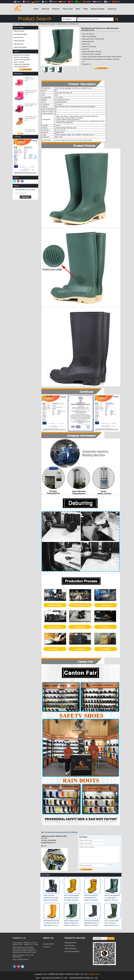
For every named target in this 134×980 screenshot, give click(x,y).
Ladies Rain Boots (19, 41)
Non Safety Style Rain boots (53, 832)
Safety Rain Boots (19, 31)
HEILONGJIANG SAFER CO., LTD (54, 978)
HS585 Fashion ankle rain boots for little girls (31, 120)
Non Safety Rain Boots (30, 24)
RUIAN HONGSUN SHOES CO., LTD (83, 978)
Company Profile (49, 944)
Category (20, 24)
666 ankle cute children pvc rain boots (29, 80)
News (78, 9)
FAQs (86, 9)
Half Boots (65, 832)
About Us (45, 9)
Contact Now (25, 69)
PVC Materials (73, 832)
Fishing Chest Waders (20, 47)
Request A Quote (98, 9)
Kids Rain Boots (19, 44)
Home (36, 9)
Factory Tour (68, 9)
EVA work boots (18, 38)
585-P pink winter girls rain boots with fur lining (31, 93)
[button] (36, 157)
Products (56, 9)
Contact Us (112, 9)
